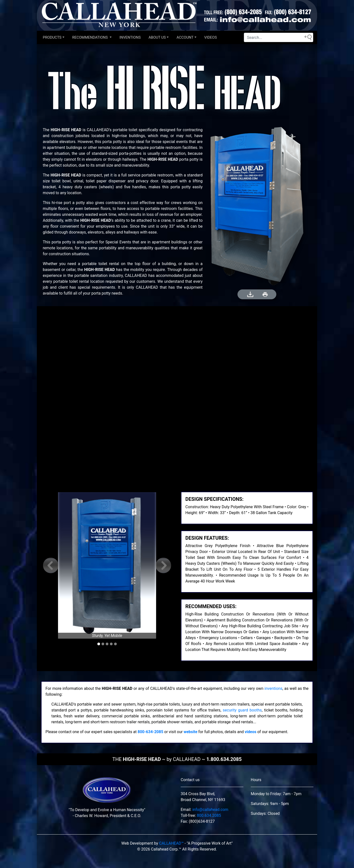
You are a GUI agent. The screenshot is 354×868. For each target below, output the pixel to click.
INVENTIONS (130, 37)
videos (251, 732)
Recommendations (90, 37)
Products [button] (52, 37)
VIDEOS (211, 37)
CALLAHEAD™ (171, 843)
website (191, 732)
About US (157, 37)
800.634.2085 (209, 815)
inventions (273, 688)
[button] (51, 565)
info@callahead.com (210, 810)
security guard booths (242, 710)
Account (185, 37)
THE (177, 759)
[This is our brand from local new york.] (107, 792)
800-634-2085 (150, 732)
